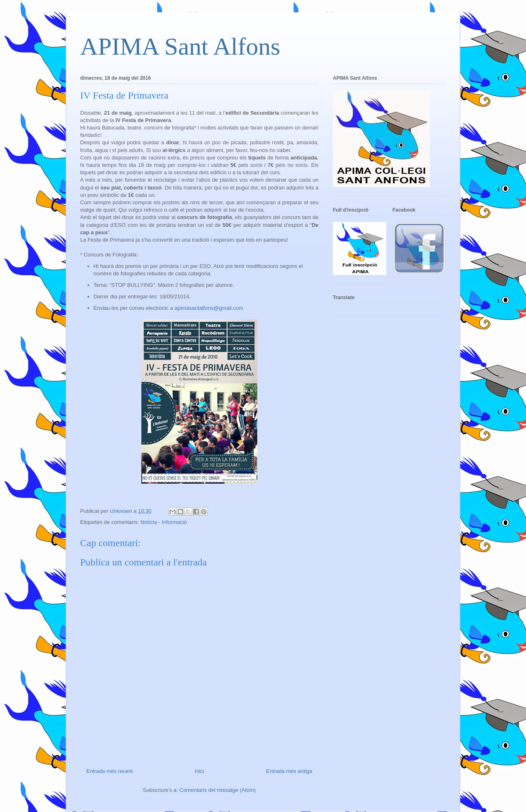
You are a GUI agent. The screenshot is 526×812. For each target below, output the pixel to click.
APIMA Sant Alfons (180, 46)
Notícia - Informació (164, 522)
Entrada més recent (110, 771)
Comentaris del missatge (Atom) (218, 790)
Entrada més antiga (289, 771)
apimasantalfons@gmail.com (209, 308)
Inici (200, 771)
